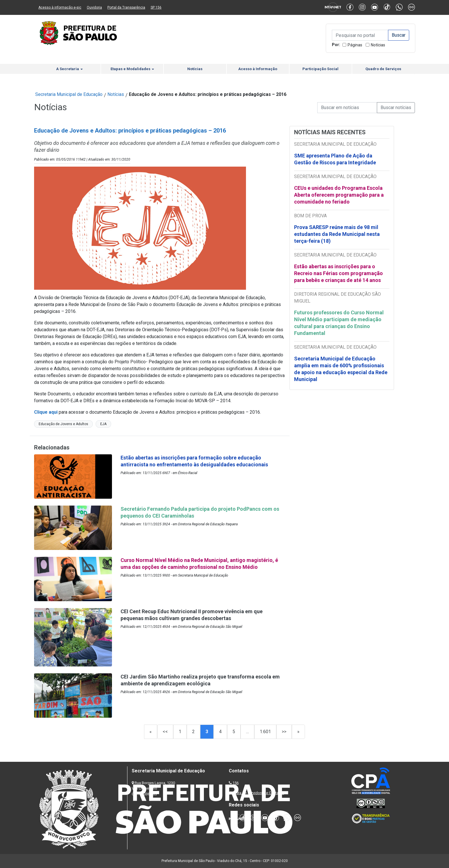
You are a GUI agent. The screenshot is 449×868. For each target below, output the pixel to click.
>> (284, 732)
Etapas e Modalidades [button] (132, 69)
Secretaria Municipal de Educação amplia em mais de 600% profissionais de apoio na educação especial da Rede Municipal (341, 369)
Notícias (378, 45)
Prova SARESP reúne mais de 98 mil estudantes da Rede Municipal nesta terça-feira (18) (337, 234)
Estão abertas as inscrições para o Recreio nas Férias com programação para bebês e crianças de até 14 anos (338, 273)
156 (236, 783)
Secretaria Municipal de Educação (69, 94)
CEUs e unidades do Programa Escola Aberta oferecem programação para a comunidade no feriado (339, 195)
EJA (103, 424)
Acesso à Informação (258, 69)
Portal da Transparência (126, 7)
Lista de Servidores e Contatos (259, 793)
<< (165, 732)
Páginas (355, 45)
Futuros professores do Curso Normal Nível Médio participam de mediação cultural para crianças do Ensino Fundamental (339, 323)
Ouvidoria (94, 7)
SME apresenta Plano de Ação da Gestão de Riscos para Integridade (335, 159)
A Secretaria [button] (69, 69)
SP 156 (156, 7)
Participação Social (320, 69)
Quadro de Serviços (383, 69)
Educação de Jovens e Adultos (63, 424)
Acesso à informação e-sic (60, 7)
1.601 (265, 732)
